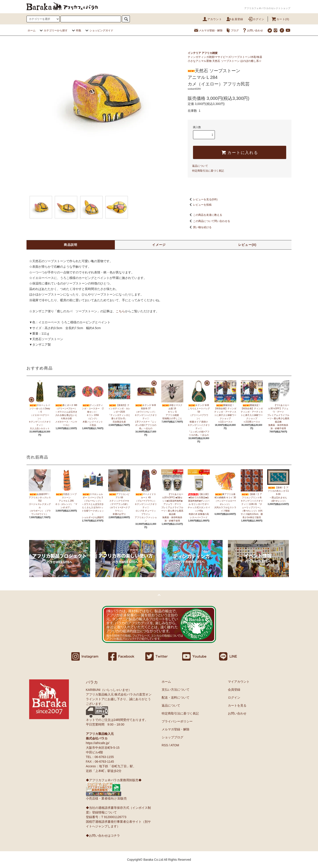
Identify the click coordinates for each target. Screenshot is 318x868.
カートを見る (237, 705)
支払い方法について (176, 690)
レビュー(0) (247, 245)
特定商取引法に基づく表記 (208, 171)
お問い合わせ (252, 30)
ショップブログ (172, 737)
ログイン (256, 19)
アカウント (212, 19)
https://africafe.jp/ (98, 743)
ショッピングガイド (99, 30)
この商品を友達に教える (205, 215)
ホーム (32, 30)
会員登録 (235, 19)
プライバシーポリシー (177, 721)
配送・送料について (176, 697)
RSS (165, 745)
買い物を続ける (200, 227)
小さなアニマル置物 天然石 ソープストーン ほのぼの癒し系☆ (225, 61)
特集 (76, 30)
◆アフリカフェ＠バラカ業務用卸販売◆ (114, 780)
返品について (200, 166)
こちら (120, 311)
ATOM (175, 745)
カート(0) (280, 19)
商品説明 (71, 245)
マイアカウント (239, 682)
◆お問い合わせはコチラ (103, 836)
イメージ (159, 245)
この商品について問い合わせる (209, 221)
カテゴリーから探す (53, 30)
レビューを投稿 (200, 205)
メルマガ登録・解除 (208, 30)
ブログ (232, 30)
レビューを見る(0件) (203, 199)
